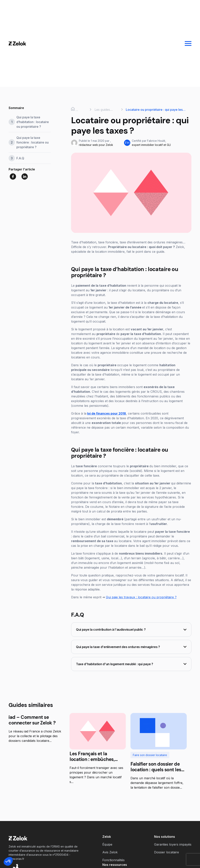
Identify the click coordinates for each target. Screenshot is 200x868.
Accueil (77, 110)
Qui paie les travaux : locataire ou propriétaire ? (141, 597)
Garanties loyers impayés (173, 844)
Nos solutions (165, 837)
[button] (8, 861)
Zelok (107, 837)
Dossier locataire (167, 852)
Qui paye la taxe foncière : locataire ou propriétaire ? (33, 142)
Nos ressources (115, 865)
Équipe (107, 844)
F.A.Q (20, 158)
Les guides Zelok (102, 110)
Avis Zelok (110, 852)
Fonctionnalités (113, 860)
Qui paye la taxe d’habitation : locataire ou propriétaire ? (33, 122)
